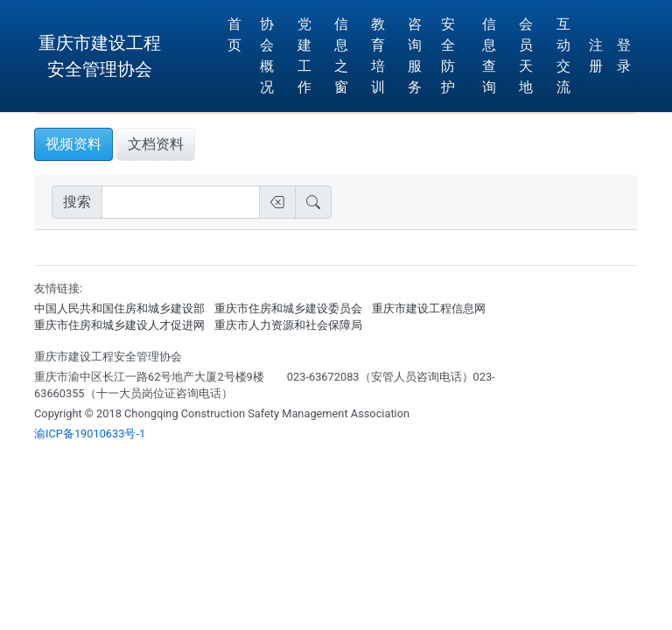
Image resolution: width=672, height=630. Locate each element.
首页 (234, 35)
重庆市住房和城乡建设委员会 (288, 308)
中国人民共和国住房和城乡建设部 (119, 308)
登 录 (624, 56)
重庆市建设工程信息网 (429, 308)
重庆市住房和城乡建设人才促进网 (119, 325)
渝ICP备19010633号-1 (90, 434)
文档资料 (156, 144)
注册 (596, 56)
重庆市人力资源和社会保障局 (288, 325)
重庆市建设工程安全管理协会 (100, 56)
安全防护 (448, 56)
